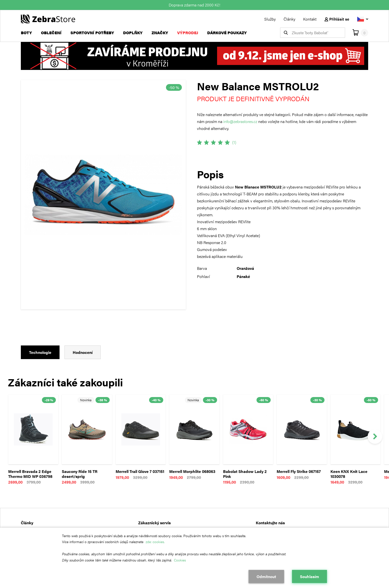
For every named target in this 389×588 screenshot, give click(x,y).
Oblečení (51, 33)
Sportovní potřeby (92, 33)
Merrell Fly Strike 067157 (299, 472)
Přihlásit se (337, 19)
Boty (26, 33)
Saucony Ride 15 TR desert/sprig (80, 474)
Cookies (180, 560)
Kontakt (310, 19)
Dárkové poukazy (227, 33)
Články (289, 19)
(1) (234, 142)
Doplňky (133, 33)
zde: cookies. (155, 542)
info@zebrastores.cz (240, 121)
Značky (160, 33)
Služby (270, 19)
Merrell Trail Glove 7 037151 (140, 472)
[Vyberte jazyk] (363, 19)
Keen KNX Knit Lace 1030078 (349, 474)
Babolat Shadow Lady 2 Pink (245, 474)
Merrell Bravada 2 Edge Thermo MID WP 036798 (30, 474)
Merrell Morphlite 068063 (192, 472)
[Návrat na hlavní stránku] (48, 18)
